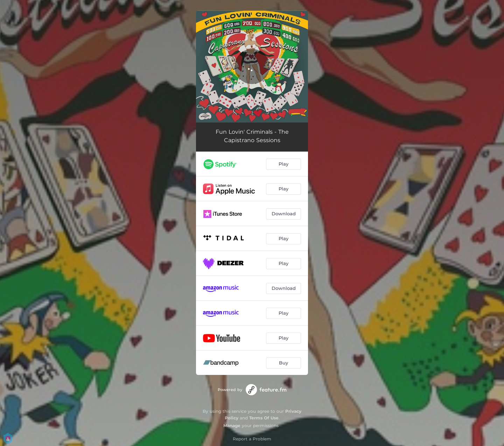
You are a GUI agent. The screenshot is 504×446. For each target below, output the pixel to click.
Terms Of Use (264, 418)
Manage (232, 426)
